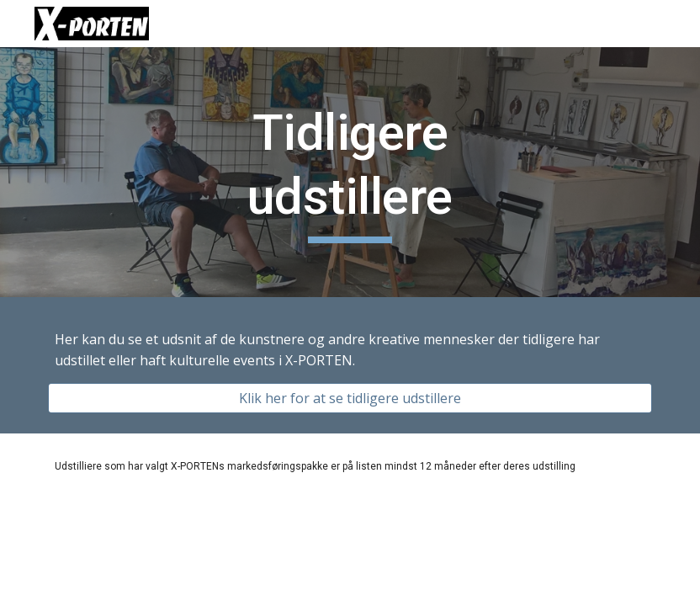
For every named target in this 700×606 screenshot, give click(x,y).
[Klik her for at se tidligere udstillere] (350, 398)
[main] (350, 172)
